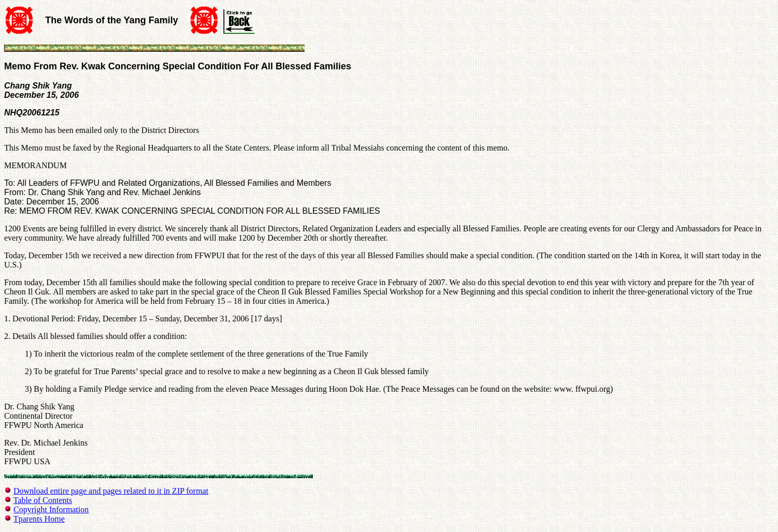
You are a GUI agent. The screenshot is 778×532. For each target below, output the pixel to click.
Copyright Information (51, 509)
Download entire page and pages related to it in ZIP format (111, 491)
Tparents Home (39, 519)
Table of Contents (43, 500)
